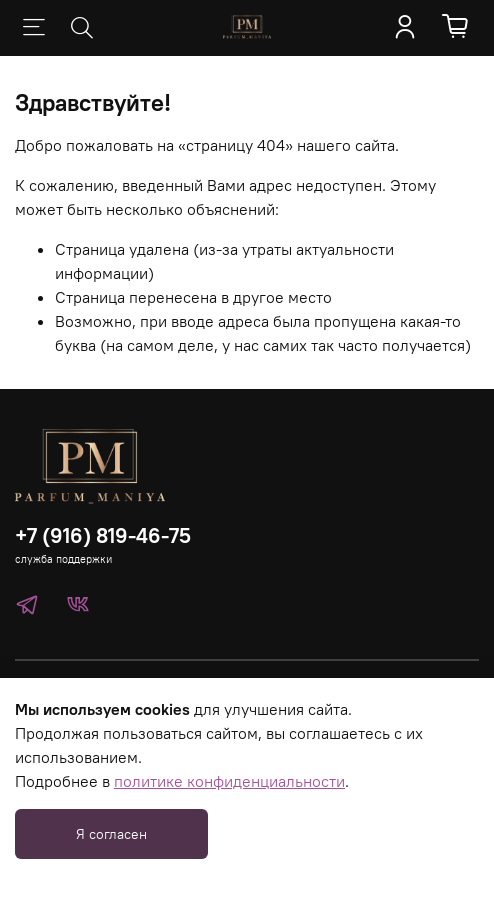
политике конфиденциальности (229, 781)
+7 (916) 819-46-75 (103, 535)
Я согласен (111, 834)
